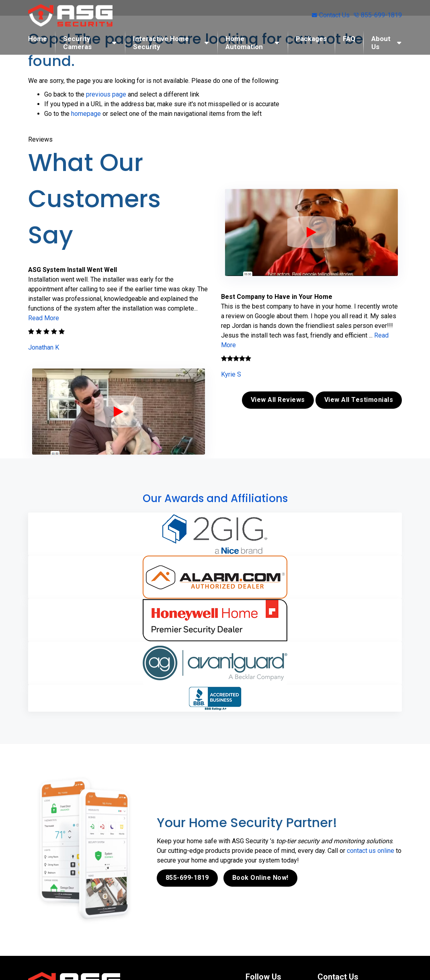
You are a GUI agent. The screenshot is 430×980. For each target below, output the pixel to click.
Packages (311, 39)
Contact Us (331, 15)
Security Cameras (77, 43)
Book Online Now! (260, 878)
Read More (44, 318)
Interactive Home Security (161, 43)
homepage (86, 114)
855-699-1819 (378, 15)
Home (38, 39)
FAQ (349, 39)
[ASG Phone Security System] (119, 412)
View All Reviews (278, 400)
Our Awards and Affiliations (215, 498)
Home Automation (244, 43)
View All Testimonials (359, 400)
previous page (106, 94)
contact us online (371, 851)
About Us (381, 43)
